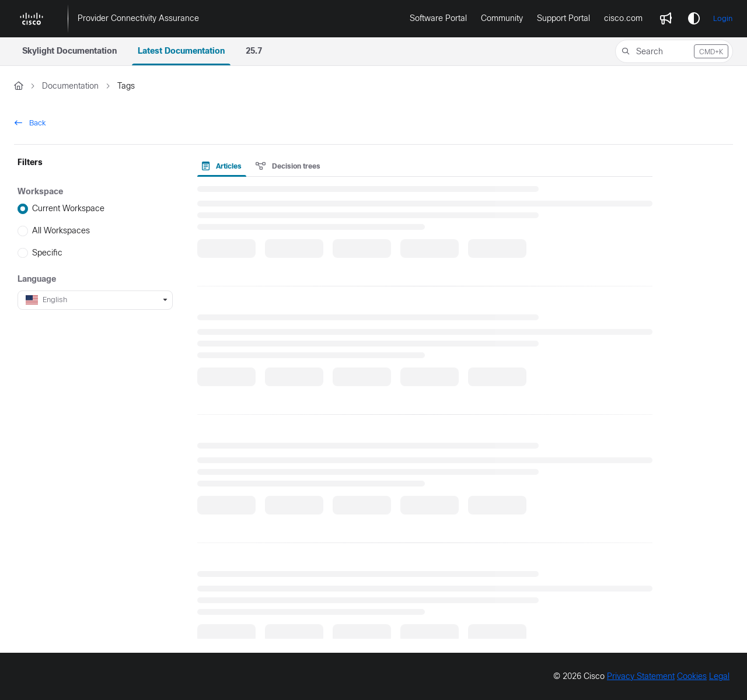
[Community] (502, 19)
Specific (47, 253)
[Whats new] (666, 19)
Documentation (70, 86)
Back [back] (30, 123)
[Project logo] (32, 19)
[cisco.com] (623, 19)
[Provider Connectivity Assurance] (138, 19)
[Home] (19, 86)
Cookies (692, 676)
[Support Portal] (563, 19)
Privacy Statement (641, 676)
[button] (674, 51)
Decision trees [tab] (288, 166)
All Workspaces (61, 230)
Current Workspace (68, 209)
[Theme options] (694, 19)
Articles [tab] (222, 166)
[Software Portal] (438, 19)
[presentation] (224, 166)
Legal (719, 676)
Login (723, 18)
